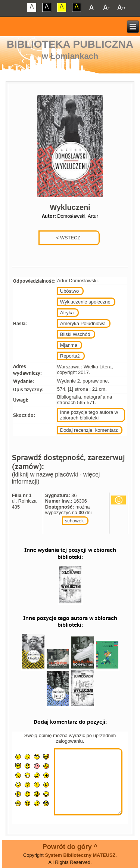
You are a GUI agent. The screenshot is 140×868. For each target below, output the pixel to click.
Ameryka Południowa (83, 323)
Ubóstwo (70, 291)
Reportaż (70, 356)
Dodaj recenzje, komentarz (89, 430)
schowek (74, 521)
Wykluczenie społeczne (85, 302)
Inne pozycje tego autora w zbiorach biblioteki (89, 415)
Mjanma (69, 345)
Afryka (67, 313)
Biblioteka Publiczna (70, 44)
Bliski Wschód (75, 334)
